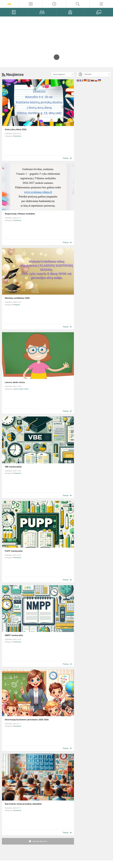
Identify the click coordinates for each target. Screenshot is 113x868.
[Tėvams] (42, 12)
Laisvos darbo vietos (15, 382)
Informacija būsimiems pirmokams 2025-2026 (27, 720)
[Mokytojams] (99, 12)
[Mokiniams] (71, 12)
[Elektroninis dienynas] (14, 12)
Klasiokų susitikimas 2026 (17, 298)
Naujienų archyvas (40, 841)
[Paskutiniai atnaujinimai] (54, 4)
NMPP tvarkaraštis (14, 635)
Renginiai (16, 305)
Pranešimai (17, 136)
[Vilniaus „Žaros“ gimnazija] (9, 4)
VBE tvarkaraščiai (13, 467)
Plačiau (66, 158)
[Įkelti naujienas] (31, 4)
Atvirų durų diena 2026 (16, 129)
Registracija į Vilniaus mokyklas (20, 214)
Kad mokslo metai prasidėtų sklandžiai (23, 804)
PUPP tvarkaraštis (14, 551)
